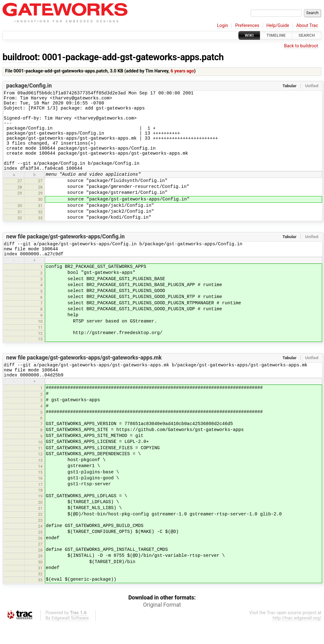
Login (223, 26)
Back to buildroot (301, 46)
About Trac (307, 26)
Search (307, 35)
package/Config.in (29, 86)
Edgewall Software (70, 639)
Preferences (247, 26)
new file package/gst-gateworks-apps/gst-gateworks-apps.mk (84, 375)
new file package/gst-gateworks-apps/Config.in (65, 252)
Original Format (162, 625)
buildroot (20, 57)
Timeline (276, 35)
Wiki (249, 35)
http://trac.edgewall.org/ (297, 639)
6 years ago (182, 71)
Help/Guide (278, 26)
